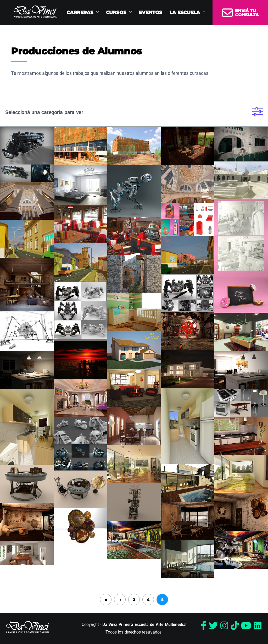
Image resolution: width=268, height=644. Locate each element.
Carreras (80, 13)
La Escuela (185, 13)
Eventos (150, 13)
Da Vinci (35, 12)
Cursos (116, 13)
